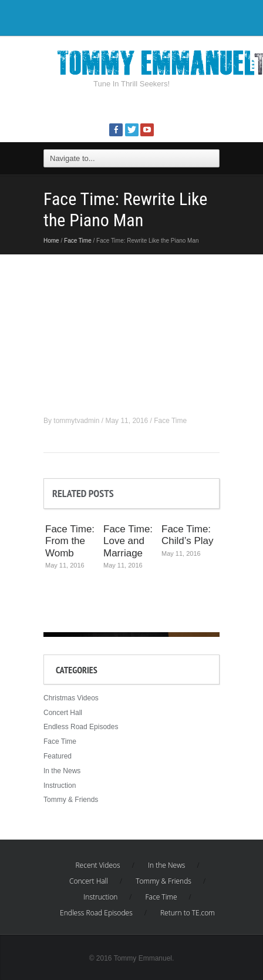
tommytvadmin (76, 421)
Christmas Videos (71, 698)
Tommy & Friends (71, 800)
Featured (58, 756)
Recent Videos (97, 865)
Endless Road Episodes (81, 727)
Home (51, 241)
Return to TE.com (188, 913)
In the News (62, 771)
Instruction (60, 786)
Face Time (78, 241)
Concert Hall (63, 713)
